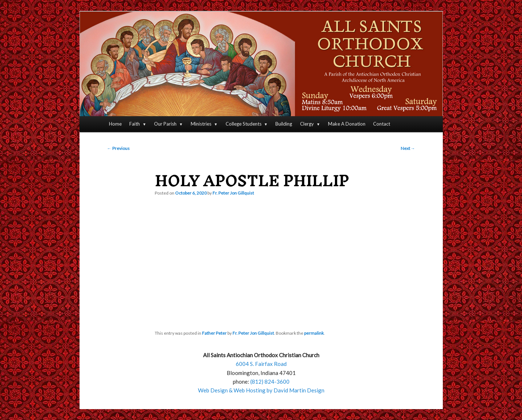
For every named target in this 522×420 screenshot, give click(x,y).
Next (408, 148)
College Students (244, 124)
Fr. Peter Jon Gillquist (233, 193)
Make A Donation (347, 124)
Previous (118, 148)
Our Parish (165, 124)
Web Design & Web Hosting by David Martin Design (261, 390)
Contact (382, 124)
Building (284, 124)
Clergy (307, 124)
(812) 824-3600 (270, 382)
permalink (314, 333)
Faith (135, 124)
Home (115, 124)
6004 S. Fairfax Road (261, 364)
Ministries (201, 124)
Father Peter (214, 333)
